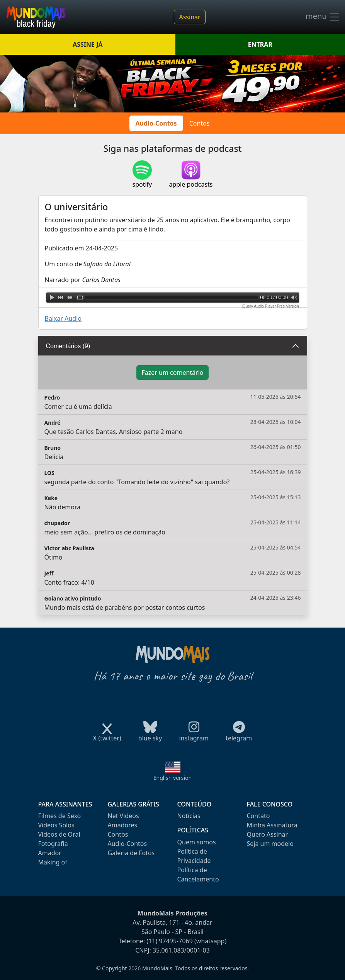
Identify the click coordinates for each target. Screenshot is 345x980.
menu (323, 17)
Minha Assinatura (272, 825)
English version (173, 778)
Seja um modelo (270, 844)
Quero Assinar (268, 834)
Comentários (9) (68, 346)
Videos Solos (56, 825)
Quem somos (197, 842)
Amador (50, 853)
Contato (258, 816)
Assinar (189, 17)
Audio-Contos (156, 123)
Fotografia (53, 844)
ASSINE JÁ (88, 44)
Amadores (123, 825)
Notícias (189, 816)
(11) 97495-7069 (170, 941)
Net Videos (123, 816)
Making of (53, 862)
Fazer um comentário (172, 373)
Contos (200, 123)
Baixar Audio (63, 318)
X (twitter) (107, 736)
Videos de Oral (59, 834)
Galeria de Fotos (131, 853)
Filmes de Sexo (60, 816)
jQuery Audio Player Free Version (270, 306)
